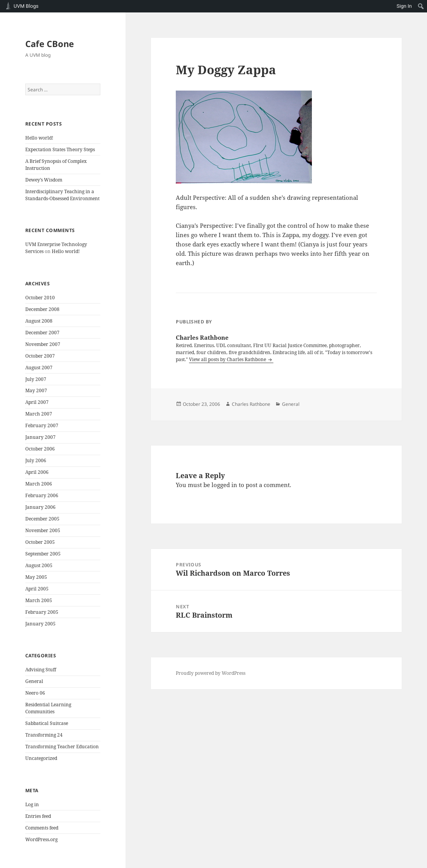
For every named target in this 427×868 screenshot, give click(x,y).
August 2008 (39, 321)
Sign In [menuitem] (404, 6)
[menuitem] (421, 6)
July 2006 (36, 460)
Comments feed (42, 828)
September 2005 (43, 554)
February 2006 (42, 495)
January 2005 (40, 624)
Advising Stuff (41, 670)
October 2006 (40, 449)
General (34, 681)
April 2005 (37, 589)
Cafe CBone (50, 44)
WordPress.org (41, 839)
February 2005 (42, 612)
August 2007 (39, 368)
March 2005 (39, 600)
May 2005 (36, 577)
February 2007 (42, 425)
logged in (224, 485)
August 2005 (39, 565)
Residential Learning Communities (48, 708)
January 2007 (40, 437)
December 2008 (42, 309)
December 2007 (42, 333)
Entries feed (38, 816)
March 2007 (39, 414)
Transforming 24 (44, 735)
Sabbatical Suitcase (47, 723)
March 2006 (39, 484)
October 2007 (40, 356)
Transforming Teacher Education (62, 747)
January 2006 (40, 507)
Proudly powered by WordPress (211, 673)
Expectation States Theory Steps (60, 149)
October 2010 (40, 298)
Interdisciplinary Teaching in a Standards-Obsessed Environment (62, 195)
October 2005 (40, 542)
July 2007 (36, 379)
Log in (32, 804)
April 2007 (37, 402)
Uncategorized (41, 758)
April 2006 (37, 472)
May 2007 (36, 390)
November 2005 (43, 530)
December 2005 (42, 519)
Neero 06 (35, 693)
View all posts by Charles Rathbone (228, 359)
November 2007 (43, 344)
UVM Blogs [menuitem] (26, 6)
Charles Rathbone (251, 404)
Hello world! (39, 138)
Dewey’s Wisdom (44, 180)
